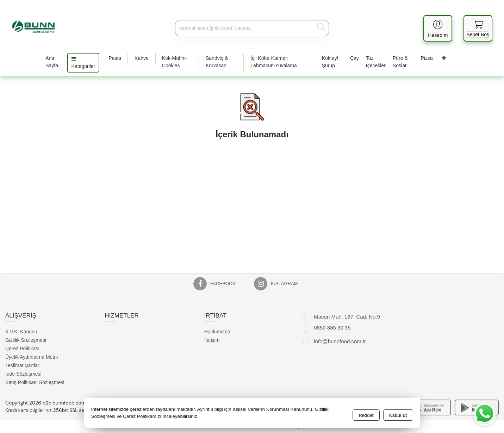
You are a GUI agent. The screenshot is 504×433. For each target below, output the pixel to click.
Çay (354, 58)
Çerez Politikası (22, 349)
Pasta (115, 58)
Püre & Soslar (400, 62)
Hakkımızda (217, 332)
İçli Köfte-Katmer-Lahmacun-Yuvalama (274, 62)
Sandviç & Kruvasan (217, 62)
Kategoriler (83, 63)
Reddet (366, 414)
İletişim (212, 340)
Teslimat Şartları (23, 365)
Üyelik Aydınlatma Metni (32, 357)
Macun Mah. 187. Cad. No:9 (347, 317)
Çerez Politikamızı (142, 417)
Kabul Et (398, 414)
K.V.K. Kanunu (21, 332)
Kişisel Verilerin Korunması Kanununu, (273, 410)
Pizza (427, 58)
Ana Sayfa (52, 62)
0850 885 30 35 (332, 328)
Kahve (142, 58)
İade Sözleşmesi (23, 374)
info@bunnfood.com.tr (340, 341)
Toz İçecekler (376, 62)
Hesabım (438, 35)
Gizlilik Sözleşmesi (26, 340)
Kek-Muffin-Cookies (175, 62)
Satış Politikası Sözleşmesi (35, 382)
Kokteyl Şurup (330, 62)
